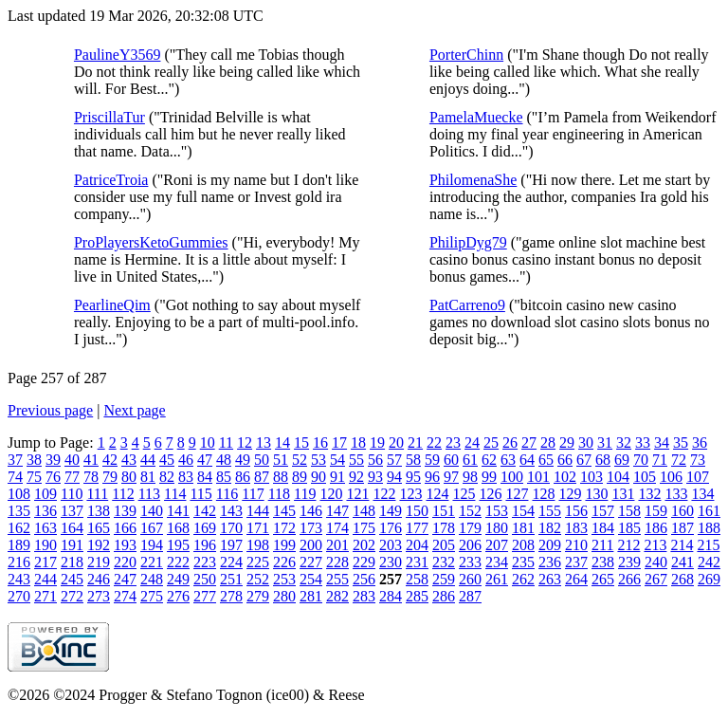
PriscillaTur (109, 117)
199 (284, 545)
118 (279, 494)
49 (243, 460)
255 (337, 579)
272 (72, 596)
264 (576, 579)
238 (603, 562)
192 (99, 545)
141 (178, 511)
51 (281, 460)
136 (45, 511)
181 (523, 528)
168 (178, 528)
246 (99, 579)
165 (99, 528)
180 (497, 528)
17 (339, 442)
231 (417, 562)
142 (205, 511)
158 (629, 511)
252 (258, 579)
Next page (134, 410)
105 (645, 477)
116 (227, 494)
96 (432, 477)
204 (417, 545)
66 (565, 460)
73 (698, 460)
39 (53, 460)
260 (470, 579)
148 (364, 511)
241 (682, 562)
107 (698, 477)
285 (417, 596)
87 (262, 477)
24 (472, 442)
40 (72, 460)
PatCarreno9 (467, 305)
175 (364, 528)
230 (391, 562)
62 (489, 460)
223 (205, 562)
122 (384, 494)
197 (231, 545)
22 (434, 442)
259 (444, 579)
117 (253, 494)
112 (123, 494)
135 (19, 511)
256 (364, 579)
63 (508, 460)
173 (311, 528)
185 (629, 528)
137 (72, 511)
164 (72, 528)
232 (444, 562)
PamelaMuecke (476, 117)
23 (453, 442)
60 (451, 460)
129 (570, 494)
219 (99, 562)
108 (19, 494)
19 (377, 442)
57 (394, 460)
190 (45, 545)
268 (682, 579)
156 (576, 511)
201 (337, 545)
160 (682, 511)
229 (364, 562)
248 (152, 579)
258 (417, 579)
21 (415, 442)
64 (527, 460)
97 (451, 477)
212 (628, 545)
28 (548, 442)
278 (231, 596)
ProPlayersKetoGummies (151, 242)
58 (413, 460)
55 (356, 460)
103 (591, 477)
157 (603, 511)
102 (565, 477)
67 (584, 460)
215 (708, 545)
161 (709, 511)
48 (224, 460)
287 (470, 596)
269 (709, 579)
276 (178, 596)
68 (603, 460)
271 (45, 596)
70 (641, 460)
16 (320, 442)
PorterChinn (466, 55)
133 (676, 494)
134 (702, 494)
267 (656, 579)
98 (470, 477)
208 (523, 545)
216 (19, 562)
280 (284, 596)
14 (282, 442)
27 (529, 442)
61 (470, 460)
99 (489, 477)
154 (523, 511)
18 (358, 442)
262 (523, 579)
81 (148, 477)
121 (357, 494)
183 (576, 528)
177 (417, 528)
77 (72, 477)
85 (224, 477)
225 (258, 562)
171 (258, 528)
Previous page (50, 410)
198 (258, 545)
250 (205, 579)
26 (510, 442)
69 (622, 460)
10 (208, 442)
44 (148, 460)
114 (175, 494)
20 (396, 442)
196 (205, 545)
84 (205, 477)
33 (643, 442)
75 (34, 477)
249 (178, 579)
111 (97, 494)
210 (576, 545)
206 (470, 545)
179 (470, 528)
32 (624, 442)
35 (681, 442)
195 (178, 545)
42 (110, 460)
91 (337, 477)
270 (19, 596)
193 (125, 545)
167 (152, 528)
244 (45, 579)
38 (34, 460)
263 (550, 579)
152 (470, 511)
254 (311, 579)
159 (656, 511)
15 (301, 442)
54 (337, 460)
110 (72, 494)
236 (550, 562)
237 (576, 562)
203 (391, 545)
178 (444, 528)
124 (437, 494)
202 (364, 545)
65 (546, 460)
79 (110, 477)
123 (410, 494)
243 (19, 579)
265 (603, 579)
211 (602, 545)
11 (226, 442)
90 (318, 477)
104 (618, 477)
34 (662, 442)
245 (72, 579)
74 (15, 477)
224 (231, 562)
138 (99, 511)
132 (649, 494)
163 (45, 528)
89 (300, 477)
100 (512, 477)
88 (281, 477)
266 (629, 579)
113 (149, 494)
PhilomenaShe (473, 180)
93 (375, 477)
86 (243, 477)
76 (53, 477)
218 (72, 562)
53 (318, 460)
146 (311, 511)
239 (629, 562)
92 (356, 477)
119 (305, 494)
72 (679, 460)
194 (152, 545)
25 (491, 442)
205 (444, 545)
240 (656, 562)
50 (262, 460)
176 (391, 528)
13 (264, 442)
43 (129, 460)
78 (91, 477)
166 (125, 528)
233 (470, 562)
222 (178, 562)
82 (167, 477)
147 (337, 511)
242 (709, 562)
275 (152, 596)
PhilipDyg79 (468, 242)
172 (284, 528)
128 (543, 494)
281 (311, 596)
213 (655, 545)
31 (605, 442)
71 (660, 460)
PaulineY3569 (118, 55)
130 (596, 494)
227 (311, 562)
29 (567, 442)
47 (205, 460)
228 (337, 562)
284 (391, 596)
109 (45, 494)
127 (517, 494)
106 (671, 477)
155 (550, 511)
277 (205, 596)
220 (125, 562)
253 (284, 579)
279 (258, 596)
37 (15, 460)
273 (99, 596)
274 (125, 596)
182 (550, 528)
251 (231, 579)
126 (490, 494)
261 (497, 579)
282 (337, 596)
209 (550, 545)
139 (125, 511)
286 (444, 596)
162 (19, 528)
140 (152, 511)
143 (231, 511)
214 (682, 545)
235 (523, 562)
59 (432, 460)
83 (186, 477)
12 (245, 442)
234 (497, 562)
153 (497, 511)
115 (200, 494)
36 (700, 442)
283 (364, 596)
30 (586, 442)
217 (45, 562)
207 (497, 545)
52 (300, 460)
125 (464, 494)
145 (284, 511)
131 (623, 494)
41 (91, 460)
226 (284, 562)
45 (167, 460)
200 (311, 545)
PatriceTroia (111, 180)
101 (538, 477)
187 (682, 528)
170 (231, 528)
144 (258, 511)
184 (603, 528)
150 (417, 511)
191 (72, 545)
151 (444, 511)
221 (152, 562)
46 (186, 460)
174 (337, 528)
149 (391, 511)
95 (413, 477)
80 (129, 477)
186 (656, 528)
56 (375, 460)
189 (19, 545)
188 (709, 528)
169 (205, 528)
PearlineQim (112, 305)
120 (331, 494)
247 (125, 579)
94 (394, 477)
